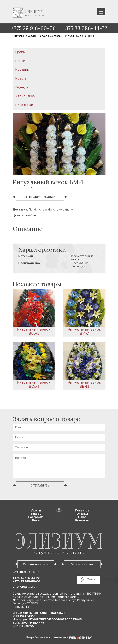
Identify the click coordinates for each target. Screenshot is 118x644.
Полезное (82, 511)
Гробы (20, 52)
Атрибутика (25, 96)
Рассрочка (36, 517)
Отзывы (82, 514)
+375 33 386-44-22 (85, 28)
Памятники (24, 105)
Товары (36, 514)
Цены (36, 520)
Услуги (36, 511)
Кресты (21, 79)
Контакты (82, 520)
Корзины (22, 70)
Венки (20, 61)
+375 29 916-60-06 (33, 28)
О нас (82, 517)
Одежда (22, 88)
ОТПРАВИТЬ (40, 485)
